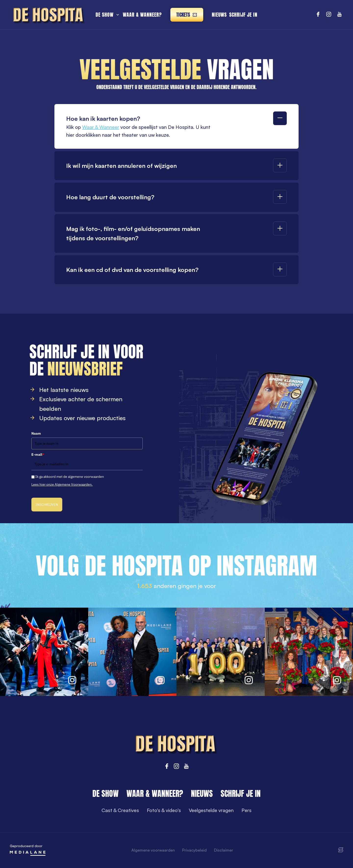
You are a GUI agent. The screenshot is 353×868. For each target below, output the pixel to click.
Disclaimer (224, 850)
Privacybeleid (194, 850)
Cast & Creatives (120, 810)
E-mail (38, 454)
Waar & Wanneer (101, 127)
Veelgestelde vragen (211, 810)
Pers (246, 810)
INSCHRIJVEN (47, 505)
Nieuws (219, 15)
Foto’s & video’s (164, 810)
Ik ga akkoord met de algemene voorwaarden (70, 477)
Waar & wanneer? (142, 15)
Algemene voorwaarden (153, 850)
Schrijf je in (243, 15)
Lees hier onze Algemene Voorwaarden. (62, 484)
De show (105, 15)
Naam (36, 433)
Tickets (187, 15)
